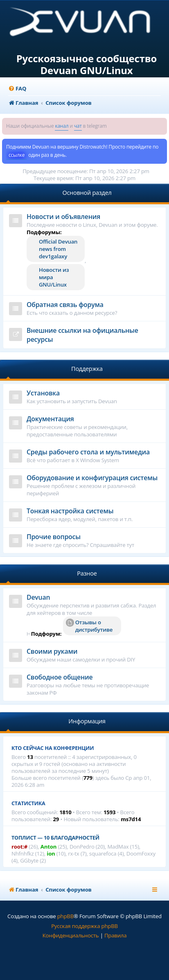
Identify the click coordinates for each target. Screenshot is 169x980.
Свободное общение (60, 677)
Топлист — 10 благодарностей (55, 838)
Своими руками (52, 651)
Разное (87, 573)
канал (62, 126)
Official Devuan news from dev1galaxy (58, 249)
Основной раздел (87, 193)
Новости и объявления (63, 217)
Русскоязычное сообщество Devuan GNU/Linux (87, 65)
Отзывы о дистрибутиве (89, 626)
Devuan (38, 597)
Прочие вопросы (54, 537)
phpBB (65, 916)
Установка (43, 393)
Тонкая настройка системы (70, 511)
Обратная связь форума (65, 305)
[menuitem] (17, 89)
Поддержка (87, 369)
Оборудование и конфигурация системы (92, 478)
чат (78, 126)
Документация (50, 419)
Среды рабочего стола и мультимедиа (88, 452)
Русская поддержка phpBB (84, 926)
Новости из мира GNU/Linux (54, 277)
